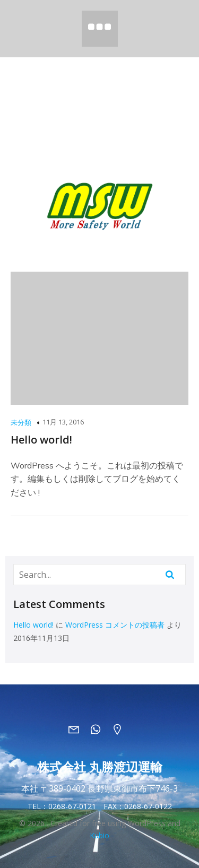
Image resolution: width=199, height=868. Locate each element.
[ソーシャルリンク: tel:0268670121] (99, 729)
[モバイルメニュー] (100, 29)
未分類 (21, 422)
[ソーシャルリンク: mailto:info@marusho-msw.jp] (78, 729)
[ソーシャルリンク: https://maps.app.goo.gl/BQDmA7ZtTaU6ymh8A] (121, 729)
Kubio (99, 835)
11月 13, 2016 (63, 422)
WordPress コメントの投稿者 (115, 625)
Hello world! (33, 625)
